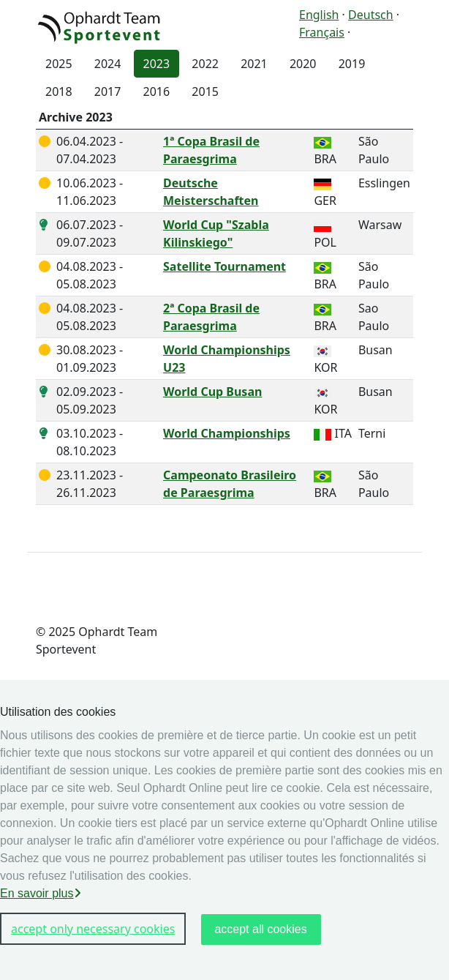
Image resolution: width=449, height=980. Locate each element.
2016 (157, 91)
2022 (205, 64)
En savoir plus (41, 893)
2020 (303, 64)
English (319, 15)
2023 (157, 64)
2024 (108, 64)
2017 (108, 91)
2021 (254, 64)
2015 (205, 91)
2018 (59, 91)
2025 (59, 64)
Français (322, 32)
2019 (352, 64)
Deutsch (371, 15)
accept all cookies (260, 929)
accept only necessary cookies (93, 929)
